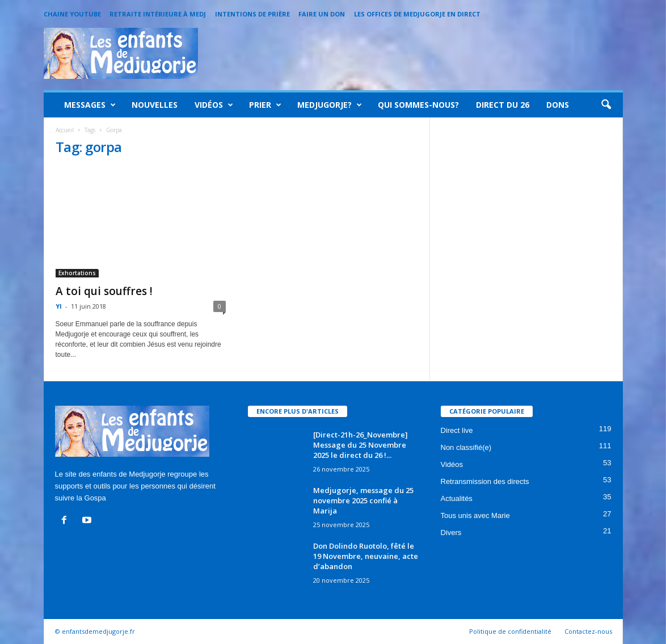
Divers (451, 533)
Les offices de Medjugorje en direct (417, 14)
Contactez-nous (588, 631)
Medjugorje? (330, 105)
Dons (558, 105)
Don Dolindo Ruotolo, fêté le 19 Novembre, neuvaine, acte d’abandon (366, 556)
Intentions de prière (252, 14)
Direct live (457, 430)
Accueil (65, 130)
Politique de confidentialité (510, 631)
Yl (59, 306)
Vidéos (214, 105)
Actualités (457, 498)
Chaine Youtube (72, 14)
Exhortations (77, 273)
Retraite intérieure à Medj (158, 14)
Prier (265, 105)
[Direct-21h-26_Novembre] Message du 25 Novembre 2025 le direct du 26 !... (361, 445)
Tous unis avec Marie (475, 515)
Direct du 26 (503, 105)
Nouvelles (155, 105)
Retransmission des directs (485, 481)
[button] (606, 105)
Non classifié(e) (466, 447)
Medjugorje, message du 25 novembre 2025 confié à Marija (363, 500)
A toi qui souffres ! (104, 291)
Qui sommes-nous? (418, 105)
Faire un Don (322, 14)
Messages (90, 105)
